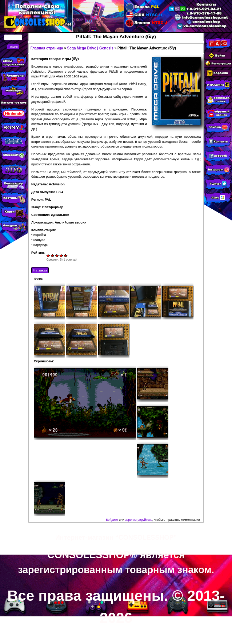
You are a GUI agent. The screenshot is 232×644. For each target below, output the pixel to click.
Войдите (112, 520)
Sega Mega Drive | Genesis (90, 48)
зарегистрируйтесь (139, 520)
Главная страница (47, 48)
